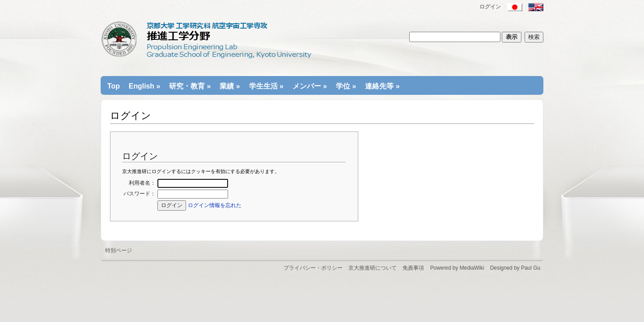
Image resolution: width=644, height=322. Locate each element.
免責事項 (413, 268)
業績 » (230, 86)
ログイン (490, 7)
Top (114, 86)
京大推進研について (373, 268)
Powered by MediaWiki (457, 268)
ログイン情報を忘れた (215, 205)
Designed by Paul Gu (515, 268)
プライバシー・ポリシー (313, 268)
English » (144, 86)
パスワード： (140, 194)
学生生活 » (266, 86)
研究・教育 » (190, 86)
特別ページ (119, 250)
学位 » (346, 86)
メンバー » (310, 86)
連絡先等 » (382, 86)
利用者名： (142, 183)
